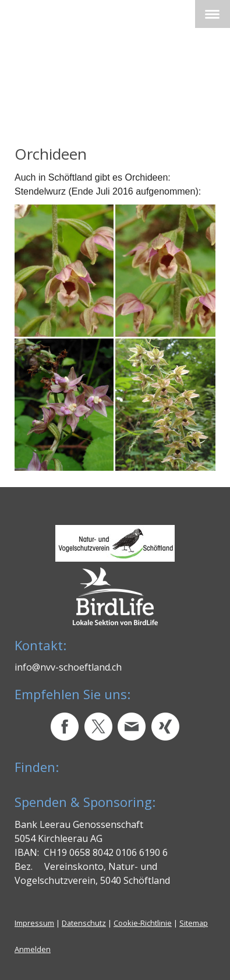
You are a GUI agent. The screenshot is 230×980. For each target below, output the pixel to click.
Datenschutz (84, 923)
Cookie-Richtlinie (143, 923)
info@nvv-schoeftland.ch (68, 667)
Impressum (34, 923)
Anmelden (33, 949)
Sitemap (194, 923)
